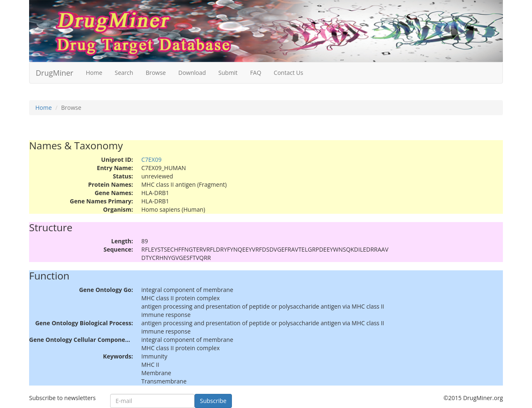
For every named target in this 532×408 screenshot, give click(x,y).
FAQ (256, 73)
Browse (156, 73)
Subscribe (213, 401)
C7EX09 (151, 159)
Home (94, 73)
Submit (228, 73)
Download (192, 73)
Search (124, 73)
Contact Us (289, 73)
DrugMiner (54, 73)
